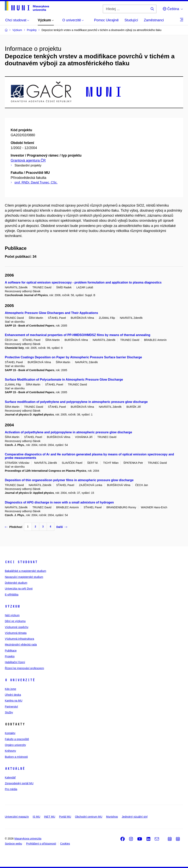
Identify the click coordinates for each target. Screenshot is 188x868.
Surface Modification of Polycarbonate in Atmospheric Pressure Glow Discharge (64, 380)
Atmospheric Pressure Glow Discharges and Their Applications (51, 313)
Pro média (11, 789)
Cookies (65, 844)
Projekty (10, 656)
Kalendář (10, 777)
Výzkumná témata (16, 633)
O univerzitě (20, 680)
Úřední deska (13, 695)
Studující (131, 20)
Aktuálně (15, 769)
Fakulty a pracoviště (17, 739)
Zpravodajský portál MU (19, 783)
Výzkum (12, 606)
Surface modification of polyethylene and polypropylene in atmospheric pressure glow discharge (76, 402)
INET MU (50, 817)
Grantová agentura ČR (28, 160)
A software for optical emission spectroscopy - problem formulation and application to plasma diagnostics (83, 282)
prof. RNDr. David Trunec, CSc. (36, 182)
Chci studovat (21, 562)
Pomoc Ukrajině (106, 20)
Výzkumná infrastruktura (19, 639)
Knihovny (10, 751)
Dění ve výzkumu (15, 621)
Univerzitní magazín (17, 817)
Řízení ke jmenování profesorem (24, 668)
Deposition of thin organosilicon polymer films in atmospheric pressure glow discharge (69, 480)
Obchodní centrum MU (89, 817)
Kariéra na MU (14, 701)
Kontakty (10, 733)
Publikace (11, 651)
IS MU (36, 817)
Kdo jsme (10, 689)
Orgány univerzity (15, 745)
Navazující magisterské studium (24, 577)
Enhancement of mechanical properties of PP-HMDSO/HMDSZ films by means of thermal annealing (78, 335)
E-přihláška (12, 595)
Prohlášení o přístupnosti (41, 844)
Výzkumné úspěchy (17, 627)
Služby (9, 712)
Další (62, 527)
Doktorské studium (16, 583)
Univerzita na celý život (19, 589)
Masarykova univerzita (28, 839)
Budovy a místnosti (16, 757)
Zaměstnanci (154, 20)
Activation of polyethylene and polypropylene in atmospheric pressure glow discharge (68, 432)
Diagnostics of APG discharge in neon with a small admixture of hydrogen (59, 502)
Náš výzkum (12, 615)
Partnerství (11, 707)
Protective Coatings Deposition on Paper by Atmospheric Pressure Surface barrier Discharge (73, 357)
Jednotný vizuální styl (135, 817)
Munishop (112, 817)
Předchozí (14, 527)
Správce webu (13, 844)
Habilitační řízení (15, 662)
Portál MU (65, 817)
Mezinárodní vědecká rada (21, 645)
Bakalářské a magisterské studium (25, 571)
